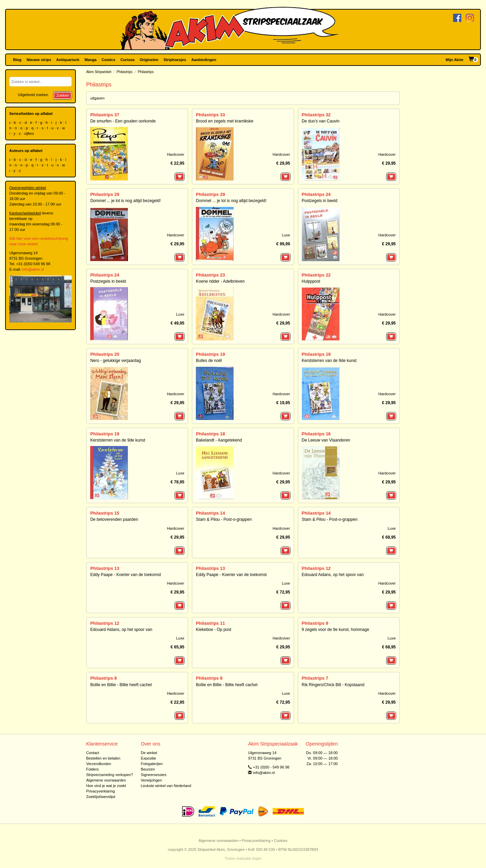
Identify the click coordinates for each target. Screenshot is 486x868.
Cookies (281, 841)
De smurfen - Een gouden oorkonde (123, 121)
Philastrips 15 (105, 513)
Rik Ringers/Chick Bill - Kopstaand (333, 685)
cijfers (29, 133)
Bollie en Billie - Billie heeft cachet (121, 685)
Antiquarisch (68, 60)
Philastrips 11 (210, 623)
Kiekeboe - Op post (214, 630)
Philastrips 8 (103, 678)
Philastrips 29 (105, 194)
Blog (17, 60)
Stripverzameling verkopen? (109, 775)
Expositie (149, 758)
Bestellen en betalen (103, 758)
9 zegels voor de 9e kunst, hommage (336, 630)
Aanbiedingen (204, 60)
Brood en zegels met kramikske (224, 121)
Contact (93, 753)
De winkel (149, 753)
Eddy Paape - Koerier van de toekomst (126, 575)
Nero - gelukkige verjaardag (115, 361)
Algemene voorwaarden (106, 780)
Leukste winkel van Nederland (166, 786)
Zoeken (63, 95)
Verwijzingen (152, 780)
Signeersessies (154, 775)
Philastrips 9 (315, 623)
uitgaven (97, 98)
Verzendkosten (99, 764)
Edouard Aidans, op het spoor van (333, 575)
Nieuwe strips (39, 60)
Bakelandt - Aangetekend (219, 440)
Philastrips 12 (316, 568)
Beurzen (148, 769)
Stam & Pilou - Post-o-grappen (224, 519)
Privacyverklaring (100, 791)
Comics (108, 60)
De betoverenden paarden (114, 519)
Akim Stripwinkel (99, 72)
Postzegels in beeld (320, 201)
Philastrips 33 (210, 115)
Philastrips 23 (210, 275)
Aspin (257, 858)
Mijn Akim (454, 60)
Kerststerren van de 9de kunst (329, 361)
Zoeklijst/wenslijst (101, 797)
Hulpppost (311, 281)
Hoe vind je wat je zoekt (106, 786)
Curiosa (127, 60)
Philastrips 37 (105, 115)
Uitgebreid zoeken (33, 95)
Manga (90, 60)
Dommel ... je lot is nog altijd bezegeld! (125, 201)
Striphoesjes (175, 60)
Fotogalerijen (152, 764)
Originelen (149, 60)
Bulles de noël (209, 361)
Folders (92, 769)
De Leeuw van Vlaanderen (326, 440)
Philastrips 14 (210, 513)
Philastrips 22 (316, 275)
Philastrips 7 (315, 678)
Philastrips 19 (210, 354)
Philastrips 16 (316, 434)
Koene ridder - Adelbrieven (220, 281)
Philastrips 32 (316, 115)
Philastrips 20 (105, 354)
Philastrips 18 (210, 434)
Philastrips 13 (105, 568)
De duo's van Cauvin (321, 121)
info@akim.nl (33, 269)
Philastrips (125, 72)
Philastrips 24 (316, 194)
